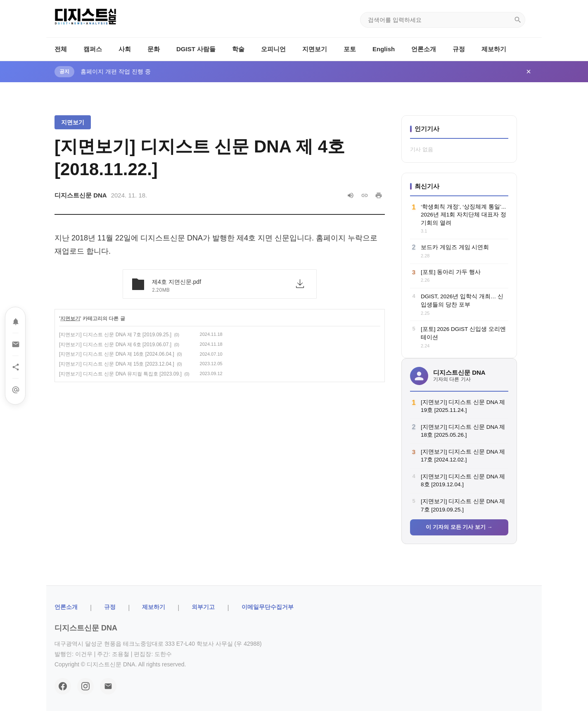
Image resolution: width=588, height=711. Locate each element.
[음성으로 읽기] (351, 195)
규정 (459, 49)
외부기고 (203, 607)
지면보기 (315, 49)
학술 (238, 49)
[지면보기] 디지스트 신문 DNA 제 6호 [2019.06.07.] (115, 345)
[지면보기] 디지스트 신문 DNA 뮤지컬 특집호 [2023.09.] (120, 374)
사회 (125, 49)
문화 (154, 49)
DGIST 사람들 (196, 49)
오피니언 (273, 49)
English (384, 49)
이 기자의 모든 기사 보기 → (459, 527)
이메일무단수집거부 (268, 607)
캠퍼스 (93, 49)
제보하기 (494, 49)
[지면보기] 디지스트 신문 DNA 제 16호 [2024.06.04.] (117, 354)
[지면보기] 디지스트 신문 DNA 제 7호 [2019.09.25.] (115, 335)
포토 (350, 49)
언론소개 (424, 49)
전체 (61, 49)
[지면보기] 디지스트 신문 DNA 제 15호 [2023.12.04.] (117, 364)
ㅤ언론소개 (66, 607)
